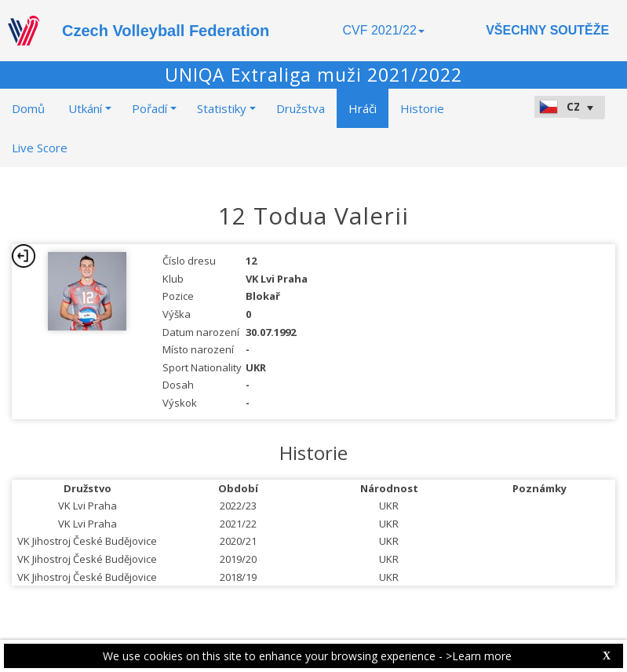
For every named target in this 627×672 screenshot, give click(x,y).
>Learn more (479, 656)
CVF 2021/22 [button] (384, 30)
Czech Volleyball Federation (166, 31)
